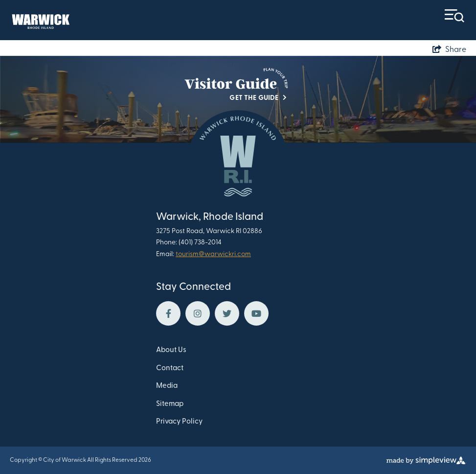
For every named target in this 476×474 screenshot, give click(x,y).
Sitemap (170, 404)
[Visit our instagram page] (198, 313)
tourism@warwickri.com (213, 254)
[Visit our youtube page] (256, 313)
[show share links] (449, 50)
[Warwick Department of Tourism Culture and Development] (40, 20)
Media (167, 386)
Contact (170, 368)
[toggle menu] (455, 16)
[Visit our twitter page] (227, 313)
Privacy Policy (179, 422)
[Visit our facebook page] (168, 313)
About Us (171, 350)
